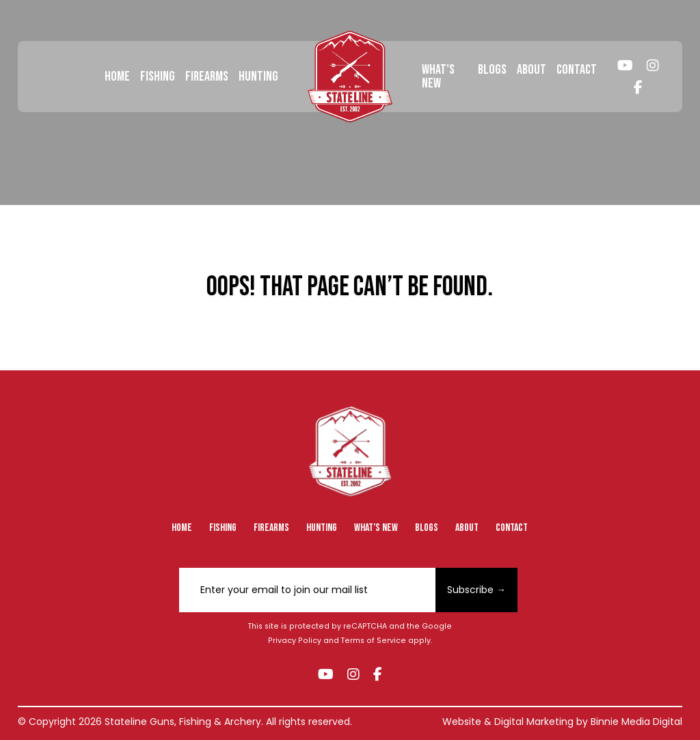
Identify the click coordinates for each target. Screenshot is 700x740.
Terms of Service (374, 641)
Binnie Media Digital (636, 722)
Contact (577, 70)
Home (117, 77)
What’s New (438, 77)
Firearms (207, 77)
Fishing (158, 77)
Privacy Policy (295, 641)
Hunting (258, 77)
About (531, 70)
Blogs (492, 70)
